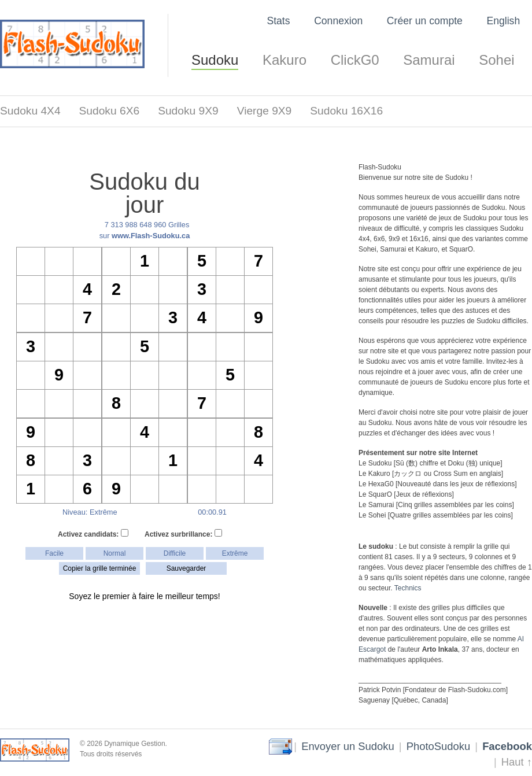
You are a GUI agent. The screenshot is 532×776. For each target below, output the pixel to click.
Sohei (496, 60)
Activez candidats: (93, 534)
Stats (278, 21)
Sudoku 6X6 (110, 111)
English (503, 21)
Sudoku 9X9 (188, 111)
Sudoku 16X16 (346, 111)
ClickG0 (355, 60)
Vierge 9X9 (265, 111)
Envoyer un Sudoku (348, 746)
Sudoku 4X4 (30, 111)
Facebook (507, 746)
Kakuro (285, 60)
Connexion (338, 21)
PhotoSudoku (438, 746)
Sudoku (215, 60)
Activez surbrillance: (183, 534)
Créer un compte (425, 21)
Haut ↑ (517, 762)
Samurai (429, 60)
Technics (408, 588)
